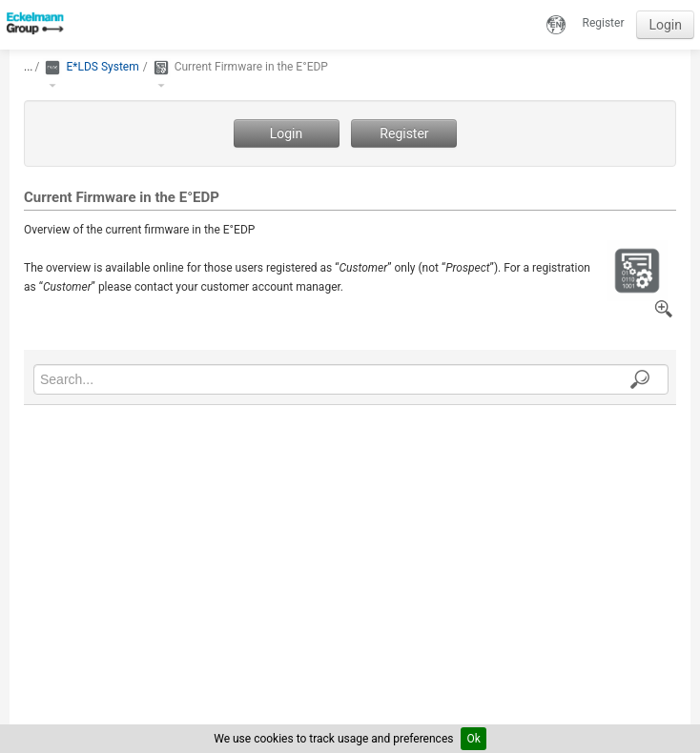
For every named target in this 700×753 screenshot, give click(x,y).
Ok (473, 739)
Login (665, 25)
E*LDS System (102, 67)
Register (604, 23)
